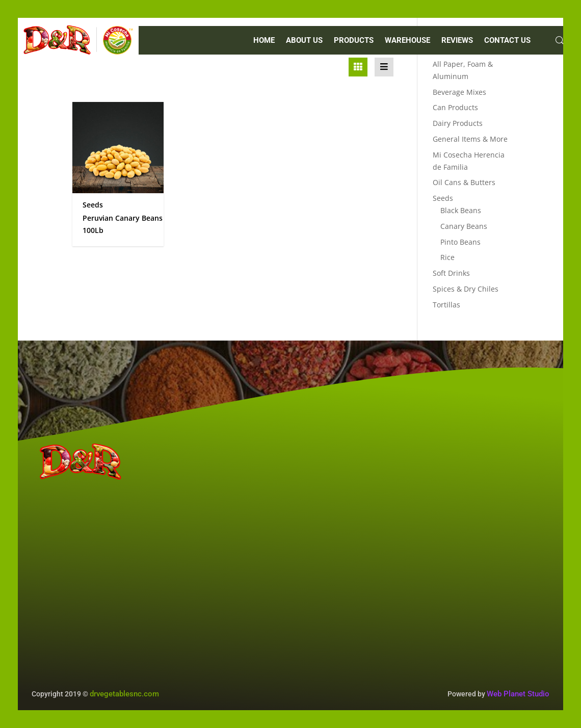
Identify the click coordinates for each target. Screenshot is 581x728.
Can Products (455, 107)
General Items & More (470, 139)
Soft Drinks (451, 273)
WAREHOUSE (407, 41)
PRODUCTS (354, 41)
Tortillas (446, 305)
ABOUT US (304, 41)
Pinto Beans (460, 242)
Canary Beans (464, 226)
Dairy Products (458, 123)
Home (264, 41)
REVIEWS (457, 41)
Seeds (443, 198)
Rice (447, 257)
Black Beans (461, 210)
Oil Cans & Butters (464, 182)
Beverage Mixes (459, 92)
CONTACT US (507, 41)
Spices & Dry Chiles (466, 289)
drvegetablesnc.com (124, 694)
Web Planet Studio (518, 694)
